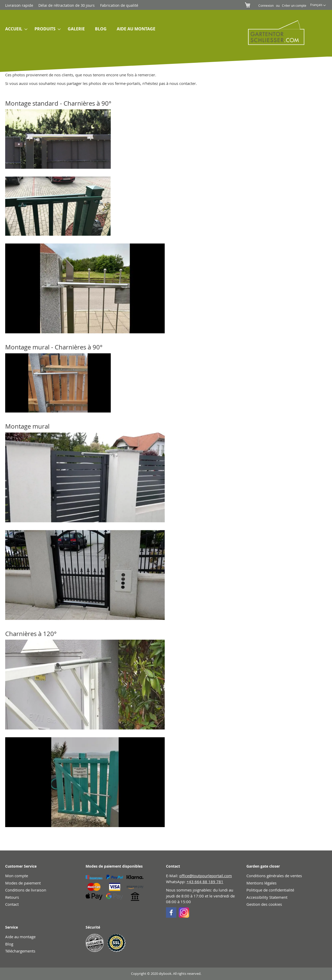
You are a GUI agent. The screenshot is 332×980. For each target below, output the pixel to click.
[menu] (116, 29)
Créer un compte (294, 5)
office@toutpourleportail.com (206, 876)
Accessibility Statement (267, 897)
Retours (12, 897)
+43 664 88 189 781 (205, 882)
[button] (318, 5)
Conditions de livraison (26, 890)
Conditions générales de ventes (274, 876)
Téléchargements (20, 951)
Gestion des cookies (264, 904)
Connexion (266, 5)
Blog (9, 944)
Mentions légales (261, 883)
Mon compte (17, 876)
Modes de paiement (23, 883)
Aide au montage (20, 937)
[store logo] (273, 32)
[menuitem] (15, 29)
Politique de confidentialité (270, 890)
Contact (12, 904)
